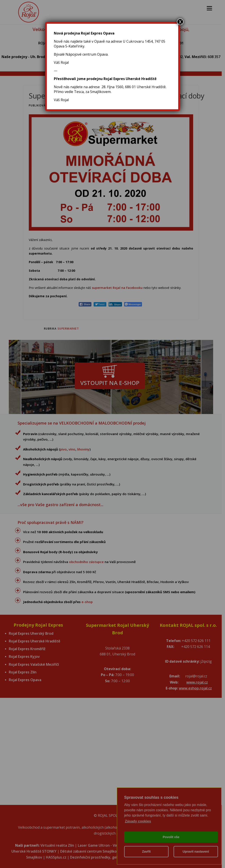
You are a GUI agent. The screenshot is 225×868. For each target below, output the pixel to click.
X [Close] (180, 22)
